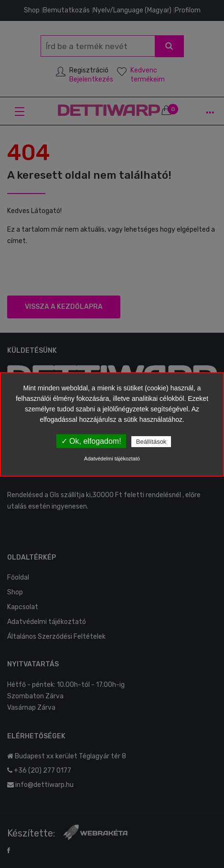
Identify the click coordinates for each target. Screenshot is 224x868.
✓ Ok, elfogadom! (91, 441)
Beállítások (151, 442)
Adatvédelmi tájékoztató (112, 459)
